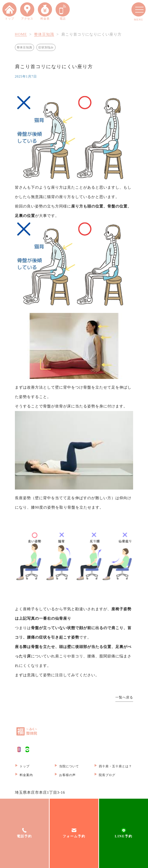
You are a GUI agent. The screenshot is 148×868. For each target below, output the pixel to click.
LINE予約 (124, 836)
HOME (21, 34)
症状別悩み (46, 47)
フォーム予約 (74, 836)
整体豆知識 (44, 34)
